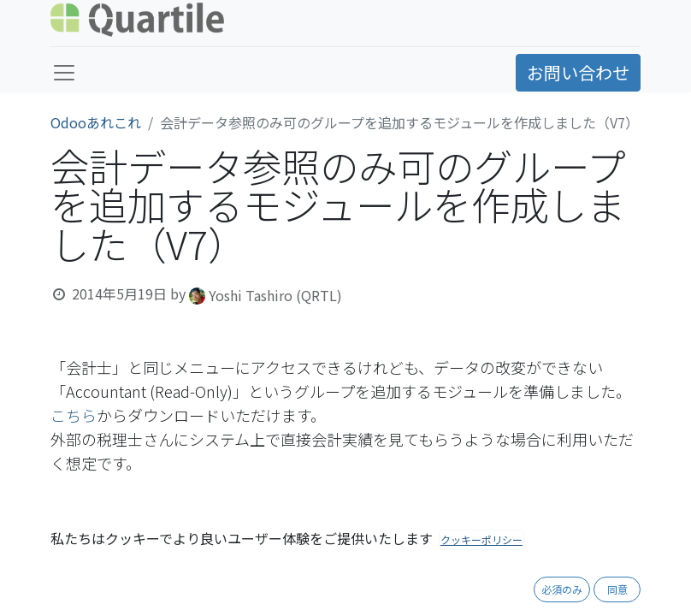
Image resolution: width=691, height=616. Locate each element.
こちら (74, 415)
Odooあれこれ (96, 122)
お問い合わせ (578, 72)
